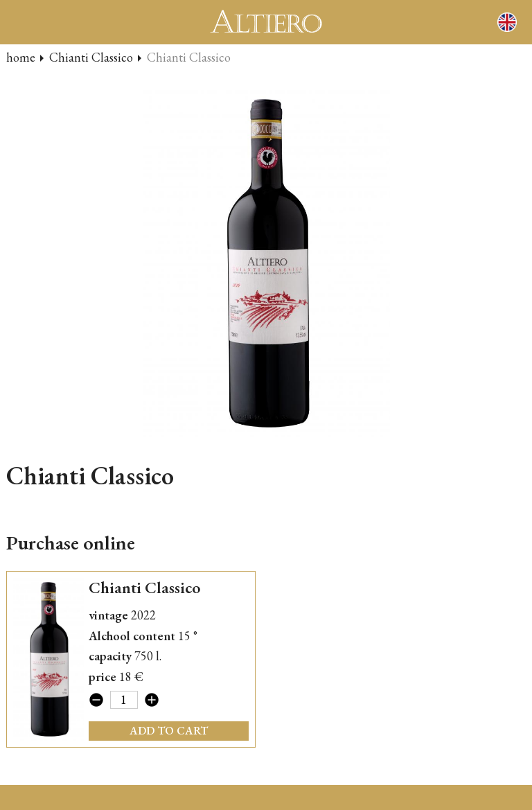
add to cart (169, 731)
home (21, 58)
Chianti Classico (91, 58)
